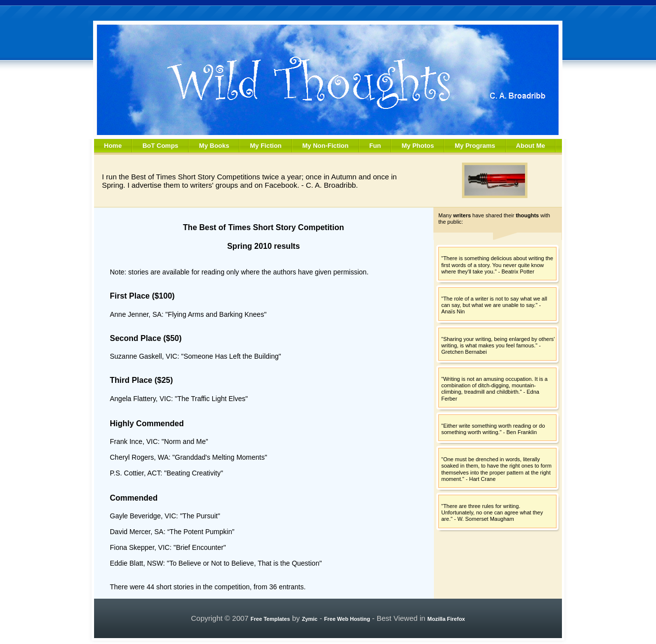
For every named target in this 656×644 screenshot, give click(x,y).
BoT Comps (160, 146)
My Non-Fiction (326, 146)
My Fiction (265, 146)
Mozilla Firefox (446, 619)
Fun (375, 146)
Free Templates (270, 619)
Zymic (310, 619)
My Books (214, 146)
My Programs (475, 146)
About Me (531, 146)
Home (113, 146)
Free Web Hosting (347, 619)
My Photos (418, 146)
